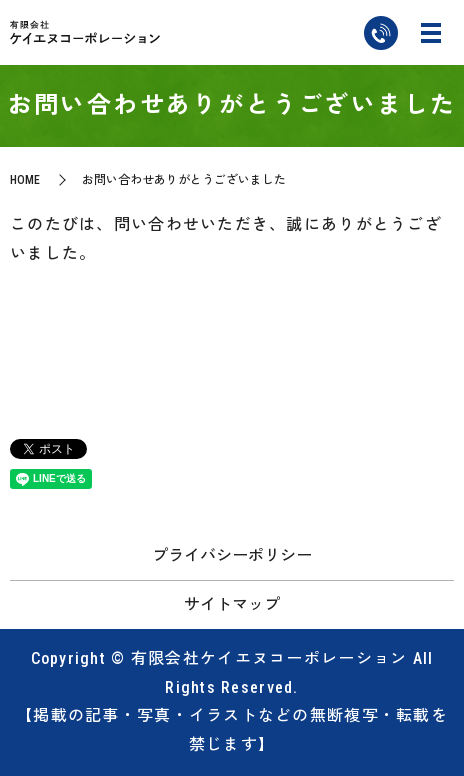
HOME (25, 180)
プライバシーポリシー (232, 555)
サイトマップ (232, 604)
